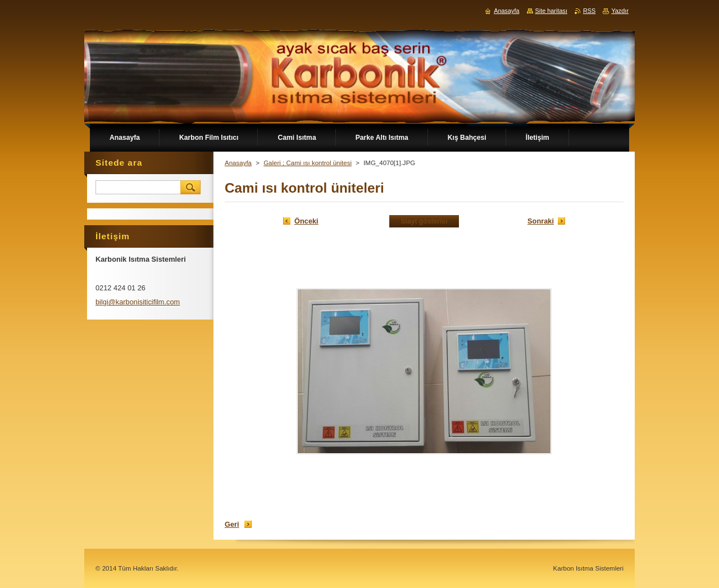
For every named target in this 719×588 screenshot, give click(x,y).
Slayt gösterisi (424, 221)
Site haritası (551, 11)
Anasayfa (238, 163)
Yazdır (620, 11)
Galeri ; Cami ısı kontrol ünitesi (308, 163)
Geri (232, 524)
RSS (589, 11)
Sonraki (541, 221)
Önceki (306, 221)
